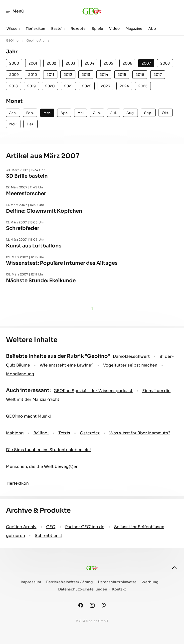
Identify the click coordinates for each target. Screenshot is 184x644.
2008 (165, 63)
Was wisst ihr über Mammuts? (140, 433)
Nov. (13, 124)
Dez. (31, 124)
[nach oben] (174, 568)
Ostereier (90, 433)
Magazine (134, 29)
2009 (14, 75)
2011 (50, 75)
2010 (33, 75)
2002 (51, 63)
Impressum (31, 582)
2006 (127, 63)
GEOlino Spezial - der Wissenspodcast (93, 391)
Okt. (166, 113)
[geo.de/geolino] (92, 11)
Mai (81, 113)
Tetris (64, 433)
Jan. (13, 113)
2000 (14, 63)
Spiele (97, 29)
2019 (31, 86)
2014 (104, 75)
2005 (108, 63)
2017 (158, 75)
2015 (122, 75)
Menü (14, 11)
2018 (13, 86)
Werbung (150, 582)
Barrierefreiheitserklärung (70, 582)
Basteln (58, 29)
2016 (140, 75)
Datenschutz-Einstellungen (83, 589)
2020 (50, 86)
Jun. (97, 113)
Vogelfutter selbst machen (130, 365)
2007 (146, 63)
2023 (105, 86)
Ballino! (41, 433)
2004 (89, 63)
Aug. (130, 113)
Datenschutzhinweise (117, 582)
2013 (86, 75)
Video (114, 29)
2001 (33, 63)
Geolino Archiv (21, 527)
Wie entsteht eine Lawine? (67, 365)
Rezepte (78, 29)
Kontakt (119, 589)
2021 (68, 86)
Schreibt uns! (48, 536)
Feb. (30, 113)
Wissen (13, 29)
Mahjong (15, 433)
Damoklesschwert (131, 356)
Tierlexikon (35, 29)
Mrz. (47, 113)
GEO (51, 527)
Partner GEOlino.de (85, 527)
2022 (87, 86)
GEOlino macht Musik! (28, 416)
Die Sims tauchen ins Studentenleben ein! (48, 450)
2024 (124, 86)
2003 (70, 63)
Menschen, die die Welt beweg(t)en (42, 466)
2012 (68, 75)
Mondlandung (20, 374)
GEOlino (12, 40)
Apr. (64, 113)
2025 (143, 86)
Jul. (114, 113)
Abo (152, 29)
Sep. (148, 113)
